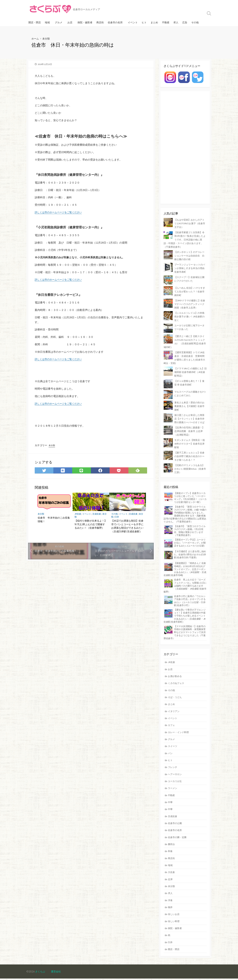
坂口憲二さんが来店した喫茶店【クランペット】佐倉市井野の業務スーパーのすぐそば (190, 413)
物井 (171, 907)
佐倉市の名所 (115, 22)
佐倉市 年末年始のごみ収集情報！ (54, 520)
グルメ (59, 22)
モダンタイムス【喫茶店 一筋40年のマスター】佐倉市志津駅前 (190, 437)
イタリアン (174, 706)
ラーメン (173, 785)
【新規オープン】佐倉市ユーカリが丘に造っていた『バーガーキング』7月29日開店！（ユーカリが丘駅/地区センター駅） (190, 490)
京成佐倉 (98, 515)
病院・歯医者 (85, 22)
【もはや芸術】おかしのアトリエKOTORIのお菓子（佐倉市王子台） (190, 223)
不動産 (166, 22)
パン (171, 749)
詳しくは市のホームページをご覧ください (60, 212)
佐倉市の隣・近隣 (178, 835)
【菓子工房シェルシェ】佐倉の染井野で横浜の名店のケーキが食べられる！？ (190, 450)
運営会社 (57, 973)
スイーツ (173, 742)
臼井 (119, 518)
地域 (47, 22)
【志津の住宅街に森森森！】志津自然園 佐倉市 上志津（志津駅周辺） (190, 425)
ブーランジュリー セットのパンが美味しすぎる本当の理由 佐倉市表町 (190, 266)
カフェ (172, 720)
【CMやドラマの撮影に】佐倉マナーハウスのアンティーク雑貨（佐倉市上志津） (190, 302)
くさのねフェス (177, 677)
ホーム (35, 38)
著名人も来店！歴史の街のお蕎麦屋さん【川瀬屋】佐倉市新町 (190, 401)
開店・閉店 (35, 22)
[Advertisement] (185, 148)
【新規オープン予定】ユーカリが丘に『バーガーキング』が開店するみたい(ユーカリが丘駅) (190, 535)
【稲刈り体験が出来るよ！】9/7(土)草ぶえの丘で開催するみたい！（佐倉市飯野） (91, 525)
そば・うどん (176, 691)
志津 (171, 878)
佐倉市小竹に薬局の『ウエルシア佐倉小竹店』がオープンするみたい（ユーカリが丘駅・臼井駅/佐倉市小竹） (190, 594)
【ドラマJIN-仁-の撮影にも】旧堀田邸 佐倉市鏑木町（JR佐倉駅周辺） (189, 368)
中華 (171, 799)
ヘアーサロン (176, 770)
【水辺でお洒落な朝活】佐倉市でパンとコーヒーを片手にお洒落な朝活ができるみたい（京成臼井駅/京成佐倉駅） (127, 527)
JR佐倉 (78, 515)
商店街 (100, 22)
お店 (70, 22)
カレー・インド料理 (179, 727)
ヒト (144, 22)
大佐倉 (172, 871)
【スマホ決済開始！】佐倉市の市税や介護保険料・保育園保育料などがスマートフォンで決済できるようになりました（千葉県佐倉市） (185, 625)
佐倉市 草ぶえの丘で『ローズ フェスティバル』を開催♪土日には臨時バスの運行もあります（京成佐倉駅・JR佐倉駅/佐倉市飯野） (185, 579)
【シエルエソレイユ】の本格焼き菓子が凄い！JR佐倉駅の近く (190, 314)
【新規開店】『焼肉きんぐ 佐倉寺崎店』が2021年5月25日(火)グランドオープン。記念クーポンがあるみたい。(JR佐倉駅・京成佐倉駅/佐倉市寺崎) (185, 562)
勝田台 (172, 842)
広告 (185, 22)
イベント (133, 22)
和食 (171, 850)
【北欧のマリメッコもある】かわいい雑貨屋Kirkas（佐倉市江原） (190, 462)
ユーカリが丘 (176, 778)
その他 (195, 22)
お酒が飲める (176, 670)
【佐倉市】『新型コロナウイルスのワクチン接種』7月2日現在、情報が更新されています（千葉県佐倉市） (190, 523)
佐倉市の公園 (176, 821)
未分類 (47, 38)
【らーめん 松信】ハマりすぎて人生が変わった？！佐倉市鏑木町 (190, 289)
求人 (176, 22)
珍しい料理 (174, 922)
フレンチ (173, 763)
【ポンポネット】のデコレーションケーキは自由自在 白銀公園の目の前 (190, 254)
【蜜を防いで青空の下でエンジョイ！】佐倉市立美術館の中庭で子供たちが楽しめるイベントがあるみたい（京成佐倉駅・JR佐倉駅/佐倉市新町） (185, 608)
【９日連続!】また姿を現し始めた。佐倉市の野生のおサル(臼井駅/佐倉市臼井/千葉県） (190, 547)
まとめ (154, 22)
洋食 (171, 900)
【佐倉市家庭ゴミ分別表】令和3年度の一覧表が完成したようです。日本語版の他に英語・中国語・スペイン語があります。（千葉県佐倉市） (185, 239)
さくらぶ (40, 973)
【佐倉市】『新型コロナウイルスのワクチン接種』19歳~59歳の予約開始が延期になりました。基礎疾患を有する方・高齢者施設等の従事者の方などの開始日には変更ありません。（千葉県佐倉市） (185, 507)
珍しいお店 (174, 914)
